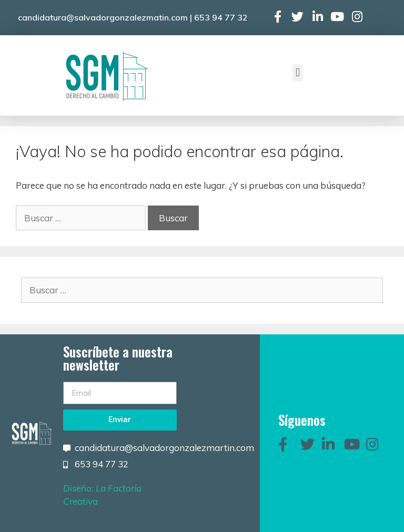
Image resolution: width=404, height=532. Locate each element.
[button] (297, 73)
